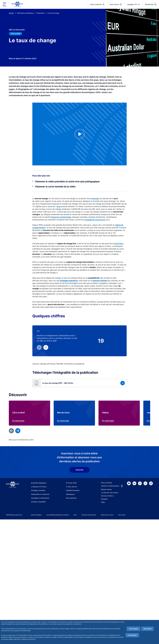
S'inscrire (79, 594)
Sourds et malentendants (110, 610)
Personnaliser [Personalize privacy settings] (132, 635)
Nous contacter (107, 607)
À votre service (71, 611)
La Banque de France (39, 611)
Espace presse (106, 614)
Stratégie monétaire (38, 615)
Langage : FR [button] (133, 4)
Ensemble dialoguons (39, 607)
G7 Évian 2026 (71, 607)
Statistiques (70, 619)
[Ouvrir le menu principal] (4, 4)
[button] (151, 4)
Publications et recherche (40, 619)
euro (59, 206)
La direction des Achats (110, 617)
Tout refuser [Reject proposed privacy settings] (148, 629)
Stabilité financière (73, 615)
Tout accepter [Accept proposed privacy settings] (133, 629)
